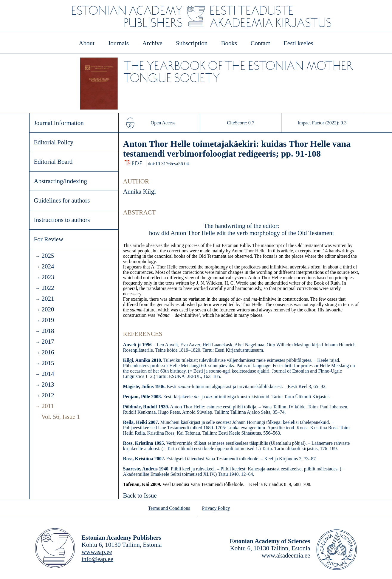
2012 (48, 395)
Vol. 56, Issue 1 (61, 417)
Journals (118, 43)
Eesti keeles (298, 43)
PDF (138, 162)
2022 (48, 288)
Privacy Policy (216, 508)
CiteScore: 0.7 (241, 123)
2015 (48, 363)
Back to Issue (140, 495)
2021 (48, 299)
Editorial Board (53, 162)
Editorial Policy (54, 142)
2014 (48, 374)
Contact (260, 43)
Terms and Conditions (169, 508)
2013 (48, 385)
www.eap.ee (97, 552)
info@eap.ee (97, 559)
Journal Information (59, 123)
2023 (48, 277)
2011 (48, 406)
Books (229, 43)
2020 (48, 309)
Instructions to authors (62, 220)
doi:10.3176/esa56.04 (168, 164)
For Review (49, 239)
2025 (48, 256)
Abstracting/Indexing (61, 181)
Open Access (163, 123)
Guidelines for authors (62, 200)
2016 (48, 352)
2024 (48, 266)
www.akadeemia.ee (286, 555)
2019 (48, 320)
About (87, 43)
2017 (48, 342)
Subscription (192, 43)
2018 (48, 331)
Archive (152, 43)
